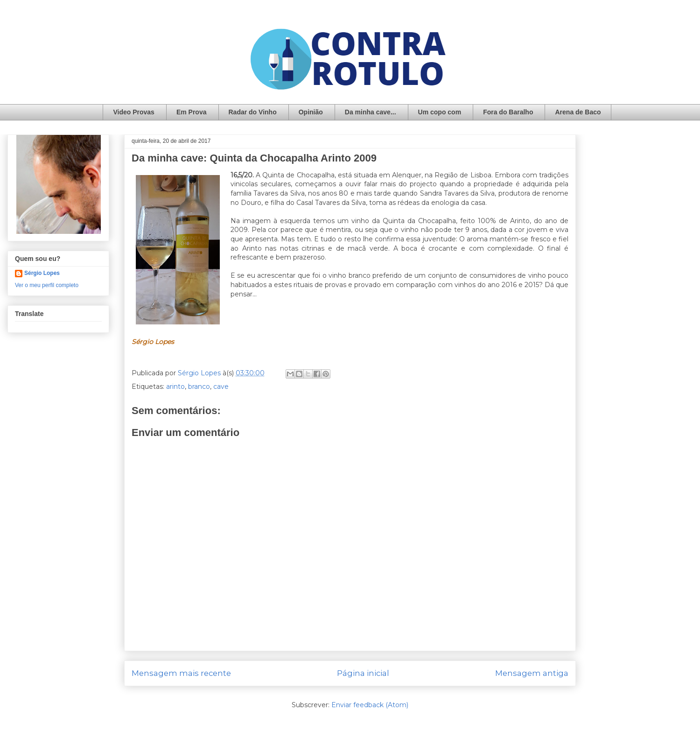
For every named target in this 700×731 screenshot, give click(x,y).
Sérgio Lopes (42, 273)
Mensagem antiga (532, 673)
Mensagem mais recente (181, 673)
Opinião (311, 112)
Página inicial (363, 673)
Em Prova (192, 112)
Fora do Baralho (508, 112)
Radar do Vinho (253, 112)
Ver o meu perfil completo (47, 285)
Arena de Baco (578, 112)
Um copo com (440, 112)
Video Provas (133, 112)
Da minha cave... (371, 112)
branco (199, 387)
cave (221, 387)
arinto (175, 387)
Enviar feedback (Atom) (370, 705)
